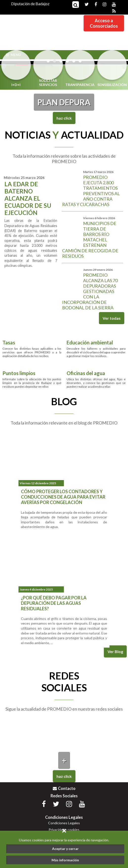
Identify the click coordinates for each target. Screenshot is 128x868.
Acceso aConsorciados (104, 23)
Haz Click (64, 118)
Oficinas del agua (86, 373)
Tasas (9, 342)
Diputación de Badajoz (30, 4)
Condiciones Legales (64, 823)
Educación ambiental (90, 342)
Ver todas (112, 318)
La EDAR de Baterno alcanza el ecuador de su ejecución (28, 198)
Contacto (64, 788)
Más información (65, 860)
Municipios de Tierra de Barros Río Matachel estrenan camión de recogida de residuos (90, 240)
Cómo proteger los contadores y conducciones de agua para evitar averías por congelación (63, 497)
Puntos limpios (19, 373)
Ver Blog (115, 651)
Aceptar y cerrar (65, 849)
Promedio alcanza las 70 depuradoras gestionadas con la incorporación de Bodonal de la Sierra (90, 291)
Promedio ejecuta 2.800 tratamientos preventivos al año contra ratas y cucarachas (91, 191)
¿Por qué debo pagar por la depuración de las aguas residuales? (54, 603)
